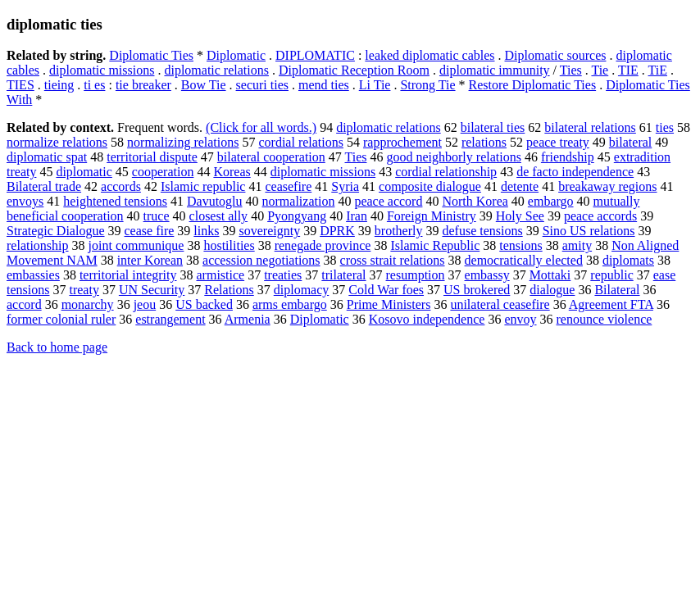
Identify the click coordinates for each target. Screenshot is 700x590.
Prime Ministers (389, 304)
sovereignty (269, 231)
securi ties (262, 85)
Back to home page (57, 347)
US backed (204, 304)
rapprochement (402, 142)
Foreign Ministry (432, 216)
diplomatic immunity (495, 70)
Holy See (520, 216)
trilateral (343, 275)
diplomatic (84, 172)
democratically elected (524, 260)
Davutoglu (215, 201)
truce (157, 216)
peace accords (600, 216)
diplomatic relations (216, 70)
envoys (25, 201)
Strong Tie (427, 85)
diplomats (628, 260)
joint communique (136, 245)
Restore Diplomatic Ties (533, 85)
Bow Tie (204, 85)
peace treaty (558, 142)
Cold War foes (386, 290)
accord (24, 304)
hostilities (229, 245)
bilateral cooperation (271, 157)
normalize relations (57, 142)
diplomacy (302, 290)
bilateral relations (590, 127)
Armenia (248, 319)
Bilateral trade (44, 186)
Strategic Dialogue (56, 231)
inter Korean (150, 260)
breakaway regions (607, 186)
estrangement (170, 319)
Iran (357, 216)
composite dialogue (430, 186)
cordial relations (301, 142)
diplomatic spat (47, 157)
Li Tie (375, 85)
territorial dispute (152, 157)
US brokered (477, 290)
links (206, 231)
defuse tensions (482, 231)
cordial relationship (446, 172)
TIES (20, 85)
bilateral (630, 142)
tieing (59, 85)
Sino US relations (589, 231)
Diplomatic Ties (151, 55)
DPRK (337, 231)
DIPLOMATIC (315, 55)
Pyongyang (297, 216)
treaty (84, 290)
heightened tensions (115, 201)
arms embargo (290, 304)
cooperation (163, 172)
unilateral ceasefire (500, 304)
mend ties (324, 85)
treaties (283, 275)
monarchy (88, 304)
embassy (487, 275)
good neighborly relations (453, 157)
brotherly (399, 231)
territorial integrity (128, 275)
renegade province (323, 245)
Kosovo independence (427, 319)
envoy (520, 319)
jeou (145, 304)
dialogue (552, 290)
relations (484, 142)
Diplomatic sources (556, 55)
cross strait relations (393, 260)
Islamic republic (203, 186)
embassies (33, 275)
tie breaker (143, 85)
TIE (628, 70)
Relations (229, 290)
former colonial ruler (61, 319)
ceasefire (288, 186)
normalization (299, 201)
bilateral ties (493, 127)
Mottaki (550, 275)
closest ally (219, 216)
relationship (38, 245)
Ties (571, 70)
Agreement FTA (611, 304)
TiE (658, 70)
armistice (221, 275)
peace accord (388, 201)
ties (665, 127)
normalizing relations (183, 142)
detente (520, 186)
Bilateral (617, 290)
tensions (520, 245)
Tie (600, 70)
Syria (345, 186)
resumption (416, 275)
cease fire (150, 231)
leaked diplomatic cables (430, 55)
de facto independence (575, 172)
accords (121, 186)
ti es (94, 85)
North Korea (475, 201)
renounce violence (605, 319)
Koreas (232, 172)
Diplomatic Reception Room (354, 70)
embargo (551, 201)
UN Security (152, 290)
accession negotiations (261, 260)
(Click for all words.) (261, 127)
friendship (568, 157)
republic (611, 275)
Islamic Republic (435, 245)
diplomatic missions (102, 70)
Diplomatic (236, 55)
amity (577, 245)
